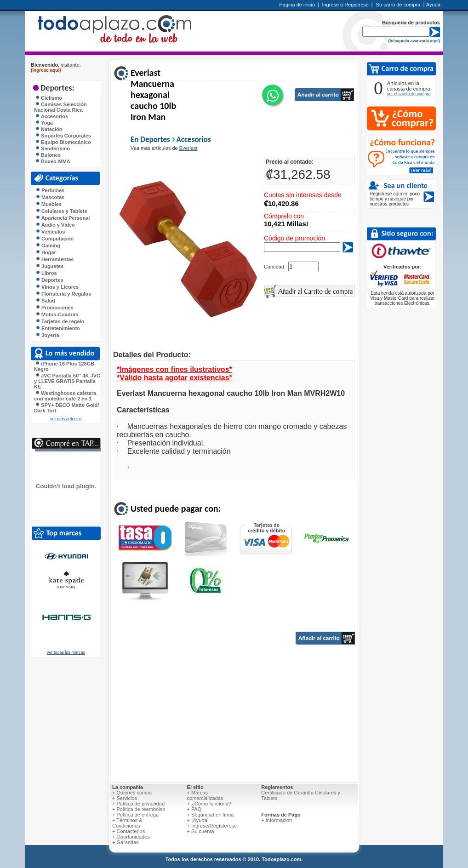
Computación (54, 239)
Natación (49, 129)
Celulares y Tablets (61, 211)
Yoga (44, 123)
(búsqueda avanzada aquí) (414, 41)
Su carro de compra (398, 5)
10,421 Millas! (286, 224)
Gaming (48, 246)
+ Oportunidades (131, 837)
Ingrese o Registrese (345, 5)
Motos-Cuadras (57, 314)
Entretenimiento (58, 328)
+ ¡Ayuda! (198, 820)
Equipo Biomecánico (63, 142)
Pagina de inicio (297, 5)
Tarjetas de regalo (60, 321)
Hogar (46, 252)
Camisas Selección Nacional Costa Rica (60, 107)
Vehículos (50, 232)
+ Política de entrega (135, 815)
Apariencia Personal (63, 218)
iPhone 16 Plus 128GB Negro (64, 366)
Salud (45, 301)
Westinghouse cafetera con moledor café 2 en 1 (65, 396)
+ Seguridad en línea (211, 815)
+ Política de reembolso (139, 809)
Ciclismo (49, 98)
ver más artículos (66, 419)
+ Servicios (125, 798)
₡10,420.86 (281, 203)
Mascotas (50, 197)
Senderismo (52, 148)
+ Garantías (126, 842)
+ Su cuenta (201, 831)
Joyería (47, 335)
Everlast (188, 148)
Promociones (54, 308)
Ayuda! (434, 5)
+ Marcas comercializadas (205, 795)
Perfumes (50, 190)
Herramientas (54, 259)
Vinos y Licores (57, 287)
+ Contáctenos (128, 831)
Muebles (49, 204)
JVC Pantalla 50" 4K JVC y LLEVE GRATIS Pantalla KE (67, 381)
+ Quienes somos (132, 793)
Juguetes (49, 266)
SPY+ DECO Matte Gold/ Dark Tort (66, 408)
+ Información (277, 820)
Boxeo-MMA (53, 161)
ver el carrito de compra (409, 94)
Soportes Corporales (63, 136)
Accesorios (51, 116)
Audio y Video (55, 225)
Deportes (49, 280)
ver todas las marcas (66, 652)
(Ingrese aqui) (46, 70)
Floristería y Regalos (63, 294)
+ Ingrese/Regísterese (212, 826)
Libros (46, 273)
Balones (48, 155)
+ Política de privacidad (138, 804)
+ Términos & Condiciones (127, 823)
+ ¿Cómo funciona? (209, 804)
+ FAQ (194, 809)
